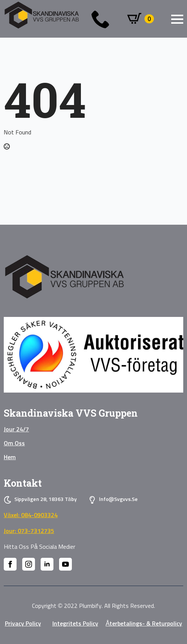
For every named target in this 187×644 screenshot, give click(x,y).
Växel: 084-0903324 (31, 515)
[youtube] (65, 564)
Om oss (14, 443)
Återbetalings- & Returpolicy (144, 624)
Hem (10, 457)
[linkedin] (47, 564)
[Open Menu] (177, 19)
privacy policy (23, 624)
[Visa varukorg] (141, 19)
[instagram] (29, 564)
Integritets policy (75, 624)
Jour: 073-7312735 (29, 531)
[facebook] (10, 564)
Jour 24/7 (16, 429)
